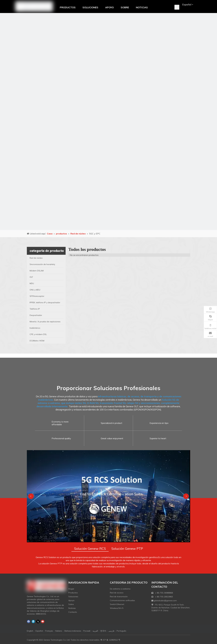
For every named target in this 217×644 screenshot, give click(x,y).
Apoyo (71, 600)
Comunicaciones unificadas (122, 600)
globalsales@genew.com (165, 601)
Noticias (72, 608)
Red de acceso (117, 593)
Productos (73, 593)
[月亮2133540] (108, 121)
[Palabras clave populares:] (177, 7)
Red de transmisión (119, 597)
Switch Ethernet (117, 604)
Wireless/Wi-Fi (117, 608)
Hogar (71, 589)
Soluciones (73, 597)
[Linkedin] (33, 622)
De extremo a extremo (120, 589)
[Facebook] (29, 622)
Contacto (73, 612)
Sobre (71, 604)
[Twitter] (38, 622)
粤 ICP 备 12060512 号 (110, 640)
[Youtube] (43, 622)
